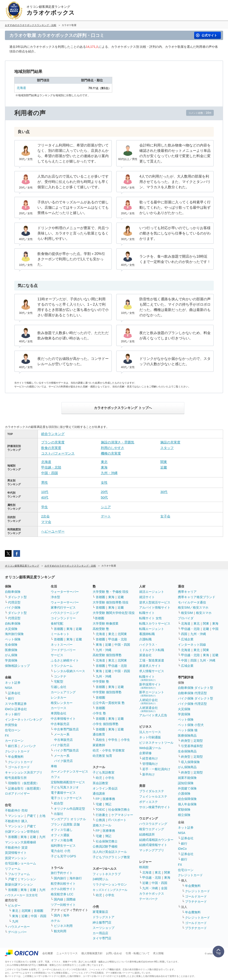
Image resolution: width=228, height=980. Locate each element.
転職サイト (147, 613)
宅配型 (59, 681)
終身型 (186, 741)
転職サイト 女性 (151, 618)
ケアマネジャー (122, 815)
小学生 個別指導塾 (106, 724)
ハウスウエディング (153, 824)
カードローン (14, 741)
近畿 (164, 467)
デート (106, 516)
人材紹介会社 (149, 701)
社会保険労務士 (119, 810)
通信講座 (99, 794)
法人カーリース (150, 732)
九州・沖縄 (109, 473)
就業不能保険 (187, 778)
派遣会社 (145, 655)
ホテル (55, 921)
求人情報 (158, 953)
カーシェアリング (63, 692)
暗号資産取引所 (16, 778)
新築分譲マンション (19, 884)
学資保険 (11, 660)
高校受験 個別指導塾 (107, 655)
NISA (9, 688)
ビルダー (14, 906)
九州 (42, 837)
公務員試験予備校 (105, 846)
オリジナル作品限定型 (69, 809)
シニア (106, 507)
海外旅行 (76, 878)
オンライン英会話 (105, 788)
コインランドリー (63, 618)
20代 (104, 492)
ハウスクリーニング (65, 613)
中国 (215, 629)
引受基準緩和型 (192, 746)
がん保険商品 (187, 767)
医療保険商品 (187, 736)
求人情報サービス (152, 671)
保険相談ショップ (17, 666)
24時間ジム (101, 879)
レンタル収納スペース (69, 671)
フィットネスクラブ (107, 874)
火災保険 (11, 629)
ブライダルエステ (152, 791)
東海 (104, 467)
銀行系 (13, 746)
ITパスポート (117, 820)
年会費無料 (16, 757)
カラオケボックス (152, 894)
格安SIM (187, 613)
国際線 (71, 899)
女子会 (165, 516)
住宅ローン (13, 730)
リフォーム (13, 869)
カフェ (55, 777)
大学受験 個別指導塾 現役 (111, 602)
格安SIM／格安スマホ (193, 607)
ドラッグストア (104, 917)
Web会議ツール (150, 748)
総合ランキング (53, 434)
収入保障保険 (190, 762)
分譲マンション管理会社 (22, 832)
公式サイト (209, 35)
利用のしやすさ (113, 448)
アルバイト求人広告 (153, 715)
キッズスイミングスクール (110, 890)
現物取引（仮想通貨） (24, 783)
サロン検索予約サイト (155, 807)
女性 (104, 482)
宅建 (99, 804)
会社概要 (48, 953)
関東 (164, 462)
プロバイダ (186, 618)
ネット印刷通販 (150, 737)
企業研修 (145, 753)
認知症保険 (186, 783)
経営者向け (150, 758)
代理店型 (14, 602)
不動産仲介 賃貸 (16, 848)
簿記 (108, 804)
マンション (16, 816)
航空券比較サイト (63, 884)
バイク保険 (13, 607)
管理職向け (150, 764)
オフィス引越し (62, 830)
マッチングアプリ (152, 850)
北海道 (21, 88)
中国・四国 (50, 473)
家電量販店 (100, 912)
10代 (45, 492)
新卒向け (149, 774)
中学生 (113, 740)
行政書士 (102, 815)
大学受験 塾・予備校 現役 (111, 592)
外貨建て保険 (187, 788)
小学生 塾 (99, 713)
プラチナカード (196, 902)
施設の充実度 (170, 442)
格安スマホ (204, 613)
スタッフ (167, 448)
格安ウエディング (152, 829)
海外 (66, 915)
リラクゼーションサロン (110, 884)
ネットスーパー (62, 645)
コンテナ (60, 676)
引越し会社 (59, 687)
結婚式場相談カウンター (156, 840)
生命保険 (11, 645)
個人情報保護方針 (92, 953)
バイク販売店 (60, 745)
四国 (184, 634)
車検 (54, 766)
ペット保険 (13, 639)
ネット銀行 (13, 714)
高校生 (100, 740)
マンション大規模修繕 (20, 842)
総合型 (59, 803)
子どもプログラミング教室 (111, 857)
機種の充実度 (111, 453)
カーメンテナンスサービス (69, 772)
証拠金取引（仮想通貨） (25, 788)
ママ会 (46, 522)
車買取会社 (59, 713)
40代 (45, 497)
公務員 (100, 820)
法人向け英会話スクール (110, 852)
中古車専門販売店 (66, 729)
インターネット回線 (192, 645)
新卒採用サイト (150, 686)
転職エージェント (152, 629)
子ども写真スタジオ (65, 787)
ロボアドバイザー (17, 794)
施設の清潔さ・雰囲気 (118, 442)
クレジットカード (17, 751)
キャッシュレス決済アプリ (24, 772)
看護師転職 (147, 634)
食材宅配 (57, 623)
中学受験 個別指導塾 (107, 692)
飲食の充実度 (51, 448)
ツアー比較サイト (63, 905)
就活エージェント (152, 592)
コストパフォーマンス (58, 453)
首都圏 (13, 837)
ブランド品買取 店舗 (65, 824)
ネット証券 (13, 683)
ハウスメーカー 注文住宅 (21, 895)
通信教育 (99, 734)
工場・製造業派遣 (152, 660)
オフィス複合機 (62, 840)
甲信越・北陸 (51, 467)
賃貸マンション (16, 858)
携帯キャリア (187, 592)
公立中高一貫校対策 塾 (109, 703)
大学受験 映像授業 (106, 623)
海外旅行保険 (14, 634)
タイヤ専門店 (102, 938)
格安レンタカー (62, 703)
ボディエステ (149, 802)
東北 (104, 462)
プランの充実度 (53, 442)
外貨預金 (11, 725)
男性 (45, 482)
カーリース (59, 708)
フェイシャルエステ (153, 796)
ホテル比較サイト (63, 889)
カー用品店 (100, 933)
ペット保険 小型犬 (191, 725)
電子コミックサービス (66, 798)
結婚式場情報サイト (153, 845)
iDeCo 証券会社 (16, 709)
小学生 (125, 740)
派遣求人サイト (150, 666)
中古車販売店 (60, 724)
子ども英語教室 (104, 772)
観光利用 (60, 931)
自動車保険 (13, 592)
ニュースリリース (67, 953)
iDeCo (182, 849)
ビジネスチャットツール (156, 743)
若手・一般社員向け (156, 769)
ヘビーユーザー (53, 531)
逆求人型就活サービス (155, 602)
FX (7, 736)
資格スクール (102, 825)
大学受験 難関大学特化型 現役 (114, 613)
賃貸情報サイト (16, 853)
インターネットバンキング (24, 719)
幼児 (99, 778)
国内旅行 (60, 878)
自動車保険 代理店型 (192, 693)
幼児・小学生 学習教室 (109, 750)
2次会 (45, 516)
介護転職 (145, 639)
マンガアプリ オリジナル (68, 819)
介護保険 (184, 794)
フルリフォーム (19, 874)
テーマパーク (149, 899)
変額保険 (184, 810)
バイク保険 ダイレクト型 (195, 698)
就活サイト (147, 597)
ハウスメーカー (19, 927)
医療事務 (109, 799)
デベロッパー (17, 932)
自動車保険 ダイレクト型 (195, 688)
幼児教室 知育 (102, 756)
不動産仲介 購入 (16, 821)
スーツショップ (104, 928)
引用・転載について (138, 953)
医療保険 (11, 650)
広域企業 (187, 639)
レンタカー (59, 697)
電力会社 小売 (61, 851)
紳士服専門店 (102, 922)
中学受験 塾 (101, 681)
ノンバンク (28, 746)
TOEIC (101, 810)
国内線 (59, 899)
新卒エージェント (152, 694)
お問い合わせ (114, 953)
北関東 (26, 911)
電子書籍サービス (63, 793)
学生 (45, 507)
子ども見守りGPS (63, 856)
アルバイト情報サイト (155, 607)
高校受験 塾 (101, 629)
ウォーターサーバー (65, 592)
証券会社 (14, 693)
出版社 (59, 814)
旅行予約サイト (62, 873)
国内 (57, 915)
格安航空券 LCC (62, 894)
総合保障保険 (187, 799)
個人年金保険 (187, 804)
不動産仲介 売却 (16, 810)
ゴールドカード (19, 767)
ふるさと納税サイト (65, 660)
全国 (164, 888)
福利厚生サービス (63, 846)
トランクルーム (62, 666)
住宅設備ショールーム (20, 863)
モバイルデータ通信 (192, 602)
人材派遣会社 (149, 709)
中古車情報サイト (63, 719)
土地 (42, 816)
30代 (164, 492)
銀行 (11, 698)
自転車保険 (13, 623)
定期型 (198, 741)
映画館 (144, 867)
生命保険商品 (187, 751)
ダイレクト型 (17, 597)
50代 (104, 497)
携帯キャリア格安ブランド (197, 597)
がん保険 (11, 655)
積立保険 (184, 815)
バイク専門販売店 (66, 750)
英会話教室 (100, 783)
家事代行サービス (63, 607)
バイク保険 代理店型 (192, 704)
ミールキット (60, 634)
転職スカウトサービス (155, 623)
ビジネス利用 (63, 926)
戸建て (31, 816)
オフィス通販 (60, 835)
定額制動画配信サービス (68, 782)
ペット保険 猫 (188, 730)
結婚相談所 (147, 834)
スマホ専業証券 (16, 704)
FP (98, 799)
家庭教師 (99, 745)
